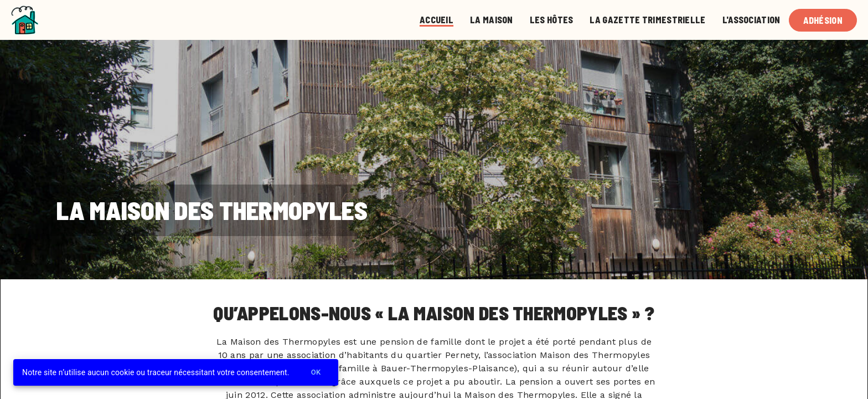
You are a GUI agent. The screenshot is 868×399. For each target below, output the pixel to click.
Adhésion (823, 20)
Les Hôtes (552, 20)
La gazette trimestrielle (647, 20)
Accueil (436, 20)
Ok (316, 373)
